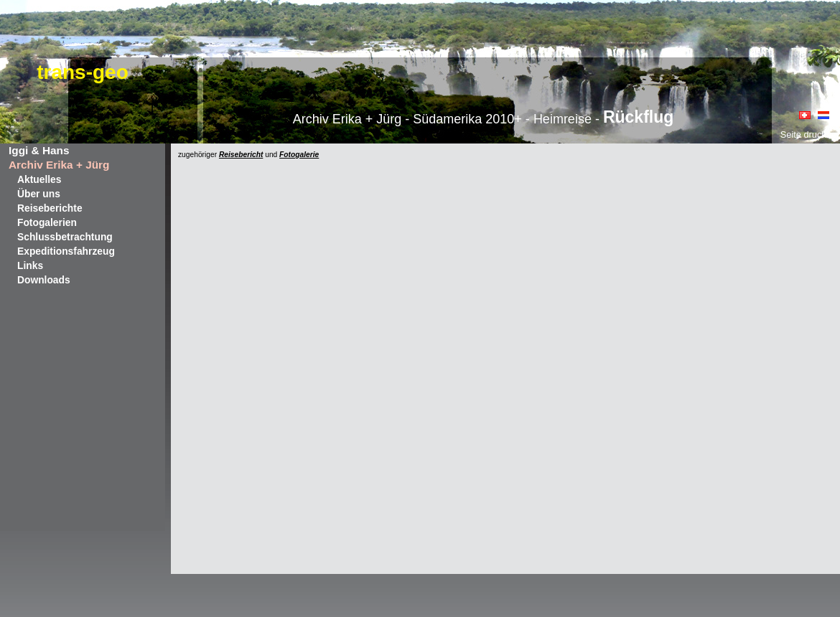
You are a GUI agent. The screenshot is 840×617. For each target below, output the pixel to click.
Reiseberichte (50, 208)
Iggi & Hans (39, 150)
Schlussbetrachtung (65, 237)
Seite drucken (808, 135)
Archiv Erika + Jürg (59, 165)
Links (30, 265)
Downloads (44, 280)
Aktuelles (39, 179)
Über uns (39, 194)
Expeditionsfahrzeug (66, 251)
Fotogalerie (299, 155)
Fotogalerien (47, 222)
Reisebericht (241, 155)
